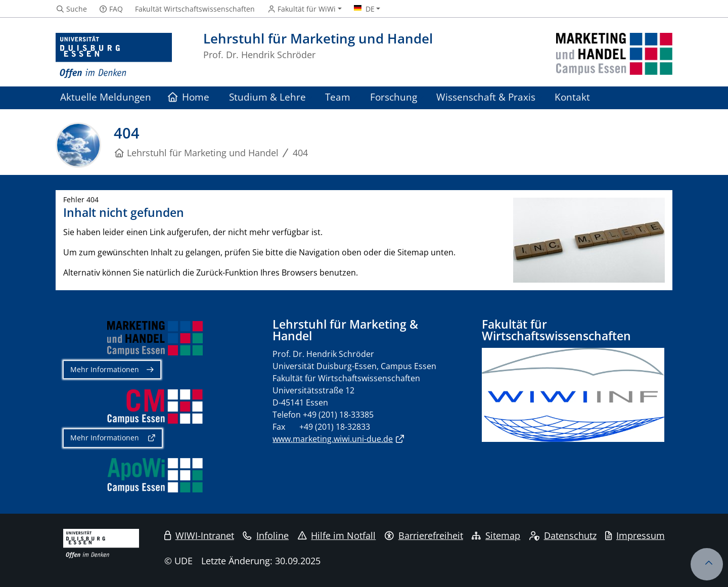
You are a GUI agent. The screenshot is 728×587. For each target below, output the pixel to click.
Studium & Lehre (267, 97)
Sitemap (496, 535)
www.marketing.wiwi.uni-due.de (333, 439)
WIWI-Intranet (199, 535)
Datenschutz (563, 535)
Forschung (394, 97)
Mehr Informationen (105, 369)
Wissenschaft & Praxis (486, 97)
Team (338, 97)
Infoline (266, 535)
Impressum (635, 535)
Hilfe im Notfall (337, 535)
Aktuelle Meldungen (106, 97)
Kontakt (572, 97)
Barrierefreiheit (424, 535)
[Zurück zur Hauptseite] (614, 56)
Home (189, 97)
